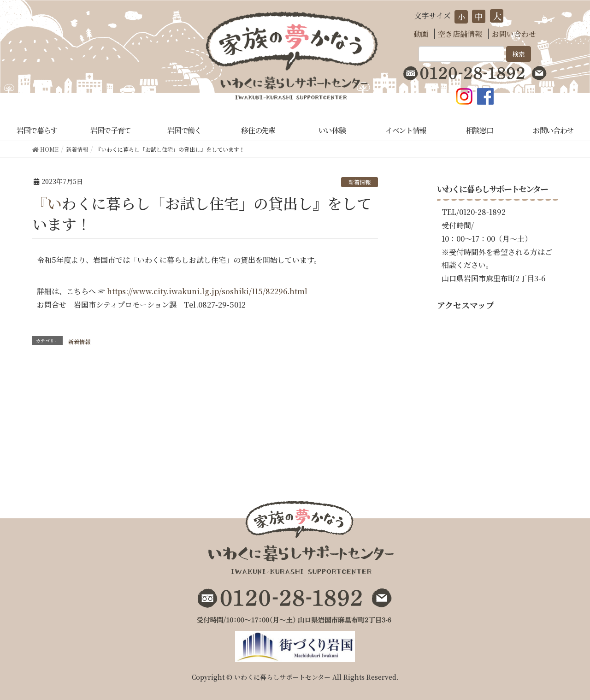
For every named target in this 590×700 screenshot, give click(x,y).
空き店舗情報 (460, 34)
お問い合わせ (514, 34)
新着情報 (360, 182)
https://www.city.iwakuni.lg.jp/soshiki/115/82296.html (207, 291)
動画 (421, 34)
